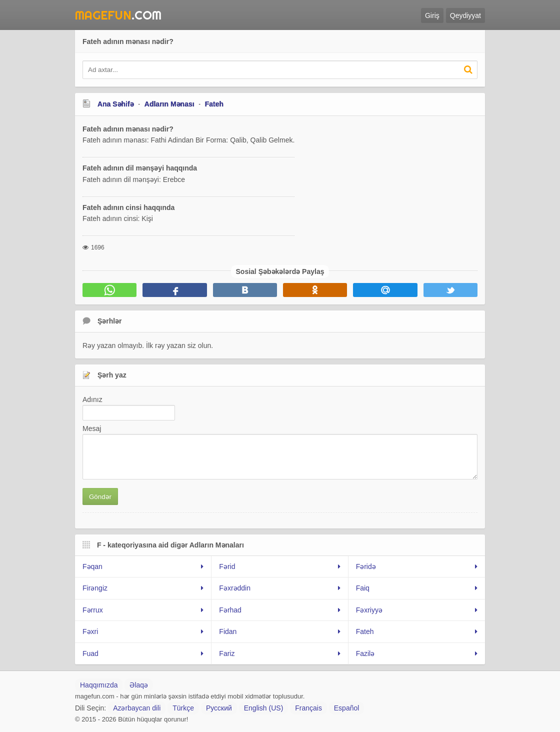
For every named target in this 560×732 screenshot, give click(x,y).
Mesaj (92, 428)
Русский (219, 708)
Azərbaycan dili (137, 708)
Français (308, 708)
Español (347, 708)
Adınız (92, 399)
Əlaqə (139, 685)
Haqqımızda (99, 685)
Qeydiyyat (465, 15)
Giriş (432, 15)
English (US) (264, 708)
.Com (118, 15)
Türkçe (183, 708)
